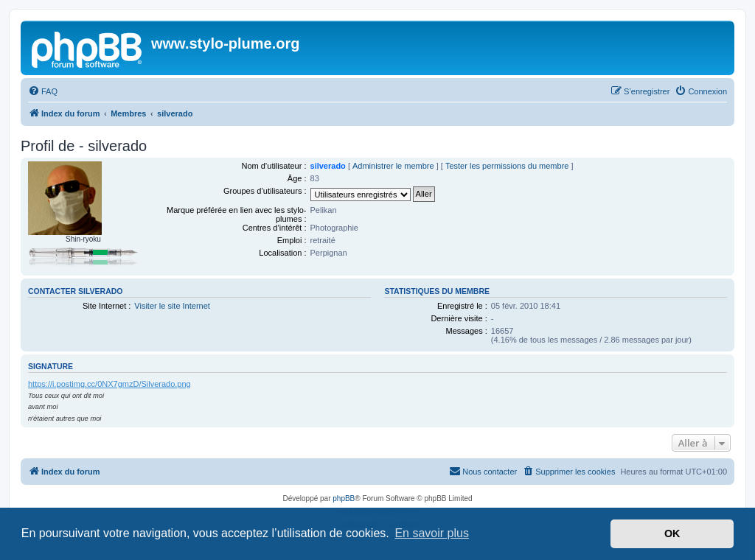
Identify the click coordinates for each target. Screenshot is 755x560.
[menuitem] (43, 91)
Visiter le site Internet (172, 306)
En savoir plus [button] (432, 533)
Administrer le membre (393, 166)
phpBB (344, 498)
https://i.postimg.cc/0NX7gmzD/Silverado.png (109, 384)
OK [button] (672, 533)
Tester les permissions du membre (507, 166)
